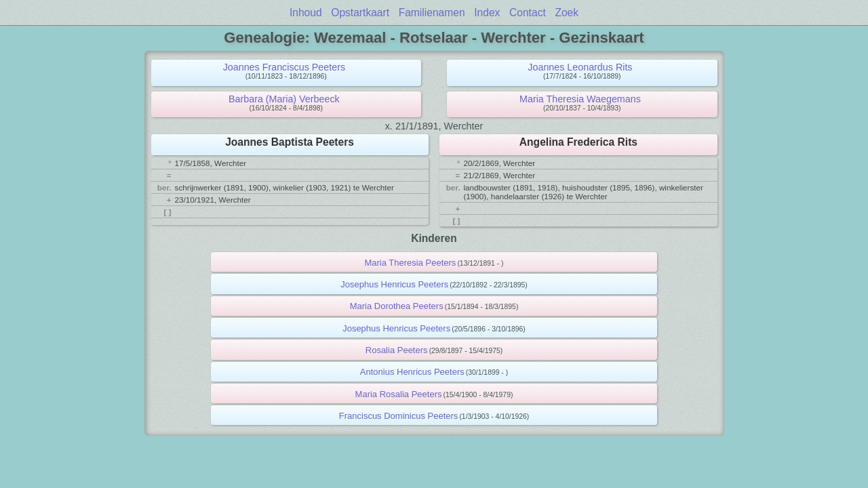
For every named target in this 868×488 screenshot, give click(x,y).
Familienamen (432, 13)
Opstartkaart (360, 13)
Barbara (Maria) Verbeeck (284, 99)
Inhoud (306, 13)
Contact (528, 13)
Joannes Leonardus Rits (580, 67)
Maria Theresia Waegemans (580, 99)
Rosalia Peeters (397, 350)
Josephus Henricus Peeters (394, 284)
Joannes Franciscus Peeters (284, 67)
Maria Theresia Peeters (410, 263)
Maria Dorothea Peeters (397, 306)
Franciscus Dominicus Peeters (399, 416)
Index (487, 13)
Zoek (567, 13)
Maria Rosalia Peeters (399, 394)
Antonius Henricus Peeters (412, 372)
